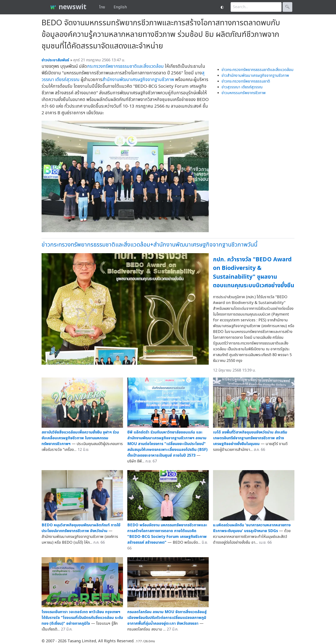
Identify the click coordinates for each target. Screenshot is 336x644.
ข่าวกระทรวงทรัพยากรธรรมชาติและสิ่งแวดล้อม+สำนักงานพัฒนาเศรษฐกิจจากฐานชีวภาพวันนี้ (149, 245)
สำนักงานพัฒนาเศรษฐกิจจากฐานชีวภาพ (138, 80)
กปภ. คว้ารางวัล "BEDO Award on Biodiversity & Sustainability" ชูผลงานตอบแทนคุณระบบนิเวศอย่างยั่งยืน (254, 273)
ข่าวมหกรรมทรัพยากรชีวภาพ (244, 93)
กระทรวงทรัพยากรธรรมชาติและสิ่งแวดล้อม (125, 66)
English (120, 7)
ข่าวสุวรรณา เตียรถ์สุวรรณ (242, 87)
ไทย (102, 7)
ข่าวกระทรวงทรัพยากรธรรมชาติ (246, 81)
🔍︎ (287, 7)
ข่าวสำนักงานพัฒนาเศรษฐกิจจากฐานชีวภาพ (255, 76)
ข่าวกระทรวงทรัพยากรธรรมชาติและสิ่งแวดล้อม (257, 70)
